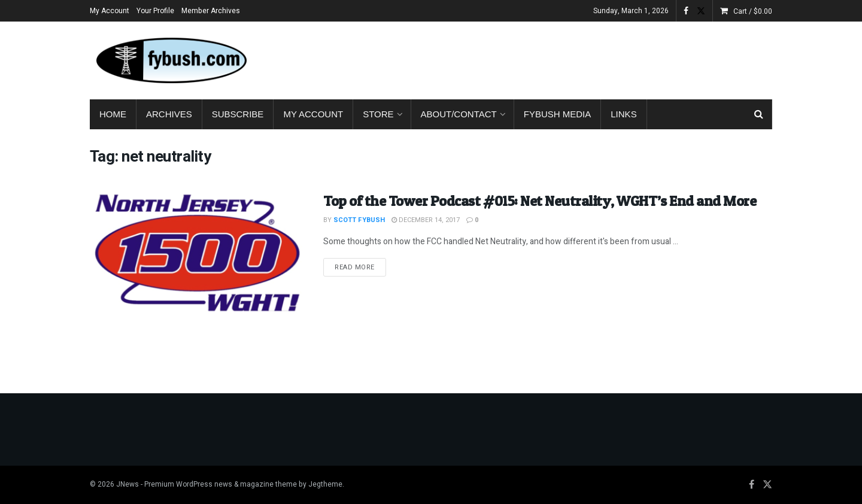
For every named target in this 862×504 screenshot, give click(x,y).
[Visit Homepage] (171, 60)
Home (113, 114)
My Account (110, 11)
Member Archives (211, 11)
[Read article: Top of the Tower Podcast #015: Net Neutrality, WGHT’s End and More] (198, 268)
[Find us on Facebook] (752, 485)
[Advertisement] (554, 58)
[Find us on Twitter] (767, 485)
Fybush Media (558, 114)
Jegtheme (325, 484)
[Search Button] (759, 114)
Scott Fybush (359, 220)
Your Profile (155, 11)
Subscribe (238, 114)
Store (378, 114)
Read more (360, 267)
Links (623, 114)
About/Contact (459, 114)
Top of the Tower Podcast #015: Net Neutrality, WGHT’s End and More (540, 201)
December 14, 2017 (426, 220)
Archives (169, 114)
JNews (128, 484)
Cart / (753, 11)
